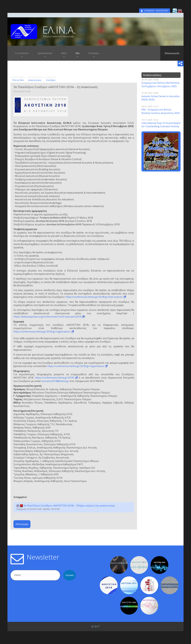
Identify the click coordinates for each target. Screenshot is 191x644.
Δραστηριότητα (45, 53)
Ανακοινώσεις (35, 80)
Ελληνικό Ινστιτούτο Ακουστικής (59, 36)
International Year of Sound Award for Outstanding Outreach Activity (161, 125)
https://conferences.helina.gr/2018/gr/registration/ (42, 332)
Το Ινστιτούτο (22, 53)
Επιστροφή (22, 524)
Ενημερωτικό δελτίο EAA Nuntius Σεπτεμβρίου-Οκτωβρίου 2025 (160, 84)
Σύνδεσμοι (94, 53)
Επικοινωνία (172, 53)
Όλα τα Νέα (18, 80)
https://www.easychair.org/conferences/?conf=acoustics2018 (47, 317)
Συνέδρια (51, 80)
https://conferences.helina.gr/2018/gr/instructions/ (94, 297)
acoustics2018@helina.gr (55, 381)
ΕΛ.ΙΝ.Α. (59, 30)
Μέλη (64, 53)
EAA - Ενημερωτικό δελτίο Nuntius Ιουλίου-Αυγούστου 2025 (161, 111)
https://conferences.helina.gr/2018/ (55, 378)
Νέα (77, 53)
